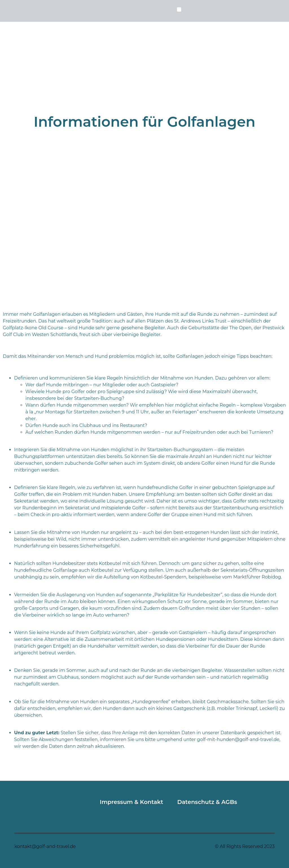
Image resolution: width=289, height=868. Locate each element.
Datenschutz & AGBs (207, 802)
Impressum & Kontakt (132, 802)
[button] (179, 9)
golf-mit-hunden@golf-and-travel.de (238, 739)
